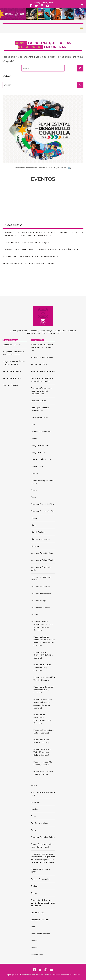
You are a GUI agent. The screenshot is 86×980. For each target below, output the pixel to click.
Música (34, 785)
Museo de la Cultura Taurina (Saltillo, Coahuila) (42, 668)
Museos (34, 615)
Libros (33, 525)
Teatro (34, 927)
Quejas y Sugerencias (40, 879)
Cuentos (34, 473)
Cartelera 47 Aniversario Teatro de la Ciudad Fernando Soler (41, 391)
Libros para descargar (40, 539)
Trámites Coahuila (10, 385)
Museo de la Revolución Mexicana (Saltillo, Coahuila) (44, 690)
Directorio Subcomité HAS (42, 511)
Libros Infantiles (38, 532)
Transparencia (37, 955)
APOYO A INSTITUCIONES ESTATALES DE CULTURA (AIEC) (42, 348)
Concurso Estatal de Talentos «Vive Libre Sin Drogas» (26, 242)
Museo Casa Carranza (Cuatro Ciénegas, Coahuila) (43, 627)
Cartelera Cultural (38, 401)
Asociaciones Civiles (40, 364)
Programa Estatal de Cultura (43, 837)
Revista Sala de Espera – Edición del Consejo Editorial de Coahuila (43, 903)
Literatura (35, 546)
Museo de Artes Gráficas (42, 553)
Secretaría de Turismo (12, 378)
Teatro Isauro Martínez (40, 934)
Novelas (34, 809)
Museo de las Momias (40, 587)
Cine (33, 425)
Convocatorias (37, 466)
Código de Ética (38, 452)
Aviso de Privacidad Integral (43, 371)
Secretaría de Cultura (12, 371)
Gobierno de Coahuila (12, 345)
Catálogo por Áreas (39, 418)
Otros (33, 816)
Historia (34, 518)
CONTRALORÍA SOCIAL (41, 459)
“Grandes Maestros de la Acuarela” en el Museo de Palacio (28, 263)
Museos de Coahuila (40, 622)
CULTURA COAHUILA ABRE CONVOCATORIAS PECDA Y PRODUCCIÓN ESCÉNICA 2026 (41, 249)
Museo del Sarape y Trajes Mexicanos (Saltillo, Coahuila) (42, 752)
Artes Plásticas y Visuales (42, 357)
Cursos (34, 490)
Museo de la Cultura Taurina (43, 560)
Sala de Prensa (37, 913)
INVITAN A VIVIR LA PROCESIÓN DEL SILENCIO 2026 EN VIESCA (30, 256)
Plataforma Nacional (40, 823)
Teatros (34, 941)
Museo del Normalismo (41, 594)
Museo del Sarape (39, 601)
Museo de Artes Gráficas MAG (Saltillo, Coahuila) (43, 655)
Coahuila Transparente (41, 431)
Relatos (34, 893)
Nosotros (35, 802)
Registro (34, 886)
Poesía (34, 830)
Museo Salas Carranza (40, 608)
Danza (34, 497)
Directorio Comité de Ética (42, 504)
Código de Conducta (40, 445)
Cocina (34, 438)
